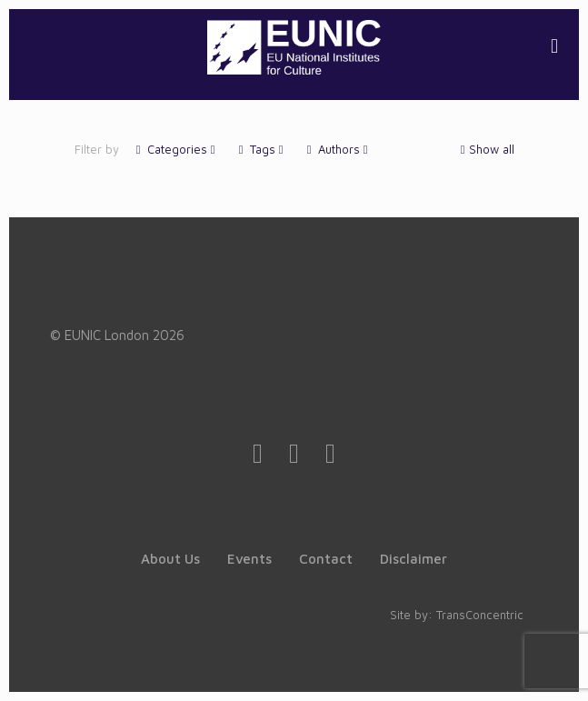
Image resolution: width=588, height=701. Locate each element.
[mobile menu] (554, 45)
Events (249, 559)
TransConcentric (480, 615)
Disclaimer (414, 559)
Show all (486, 149)
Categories (176, 149)
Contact (326, 559)
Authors (338, 149)
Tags (261, 149)
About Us (170, 559)
